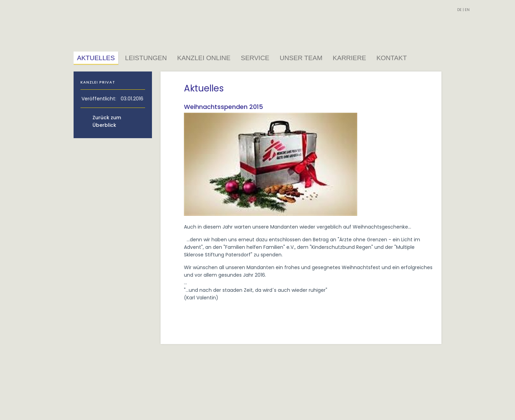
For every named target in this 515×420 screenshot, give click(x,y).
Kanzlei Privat (98, 82)
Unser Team (301, 58)
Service (255, 58)
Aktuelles (96, 58)
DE (459, 10)
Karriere (349, 58)
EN (467, 10)
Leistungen (146, 58)
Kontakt (392, 58)
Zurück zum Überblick (107, 121)
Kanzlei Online (204, 58)
